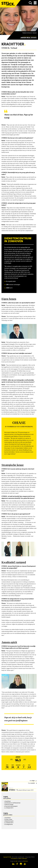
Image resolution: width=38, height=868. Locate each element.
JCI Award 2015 (9, 808)
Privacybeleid (14, 859)
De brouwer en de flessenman (13, 803)
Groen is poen (9, 819)
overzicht (33, 783)
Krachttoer (8, 801)
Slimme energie (9, 805)
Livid (16, 861)
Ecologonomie (9, 824)
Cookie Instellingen (23, 859)
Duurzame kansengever (11, 806)
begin (33, 781)
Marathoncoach (9, 821)
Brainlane (26, 861)
